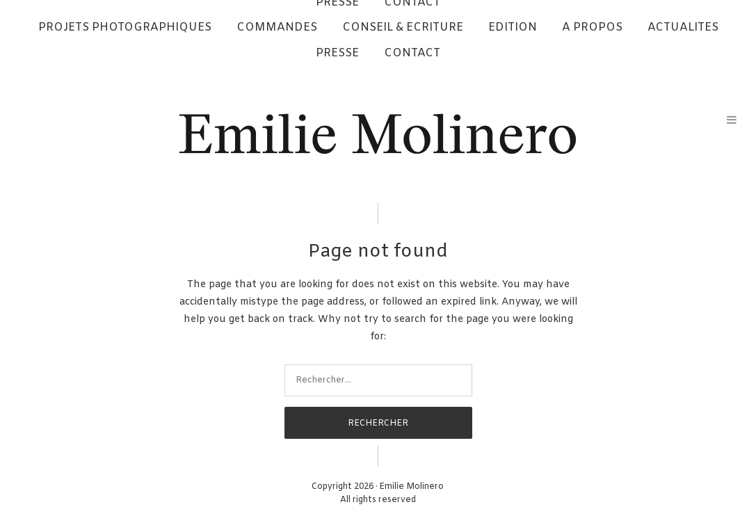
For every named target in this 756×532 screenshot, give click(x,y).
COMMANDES (277, 27)
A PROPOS (592, 27)
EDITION (513, 27)
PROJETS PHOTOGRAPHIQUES (125, 27)
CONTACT (412, 53)
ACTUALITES (683, 27)
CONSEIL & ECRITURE (403, 27)
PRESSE (337, 53)
